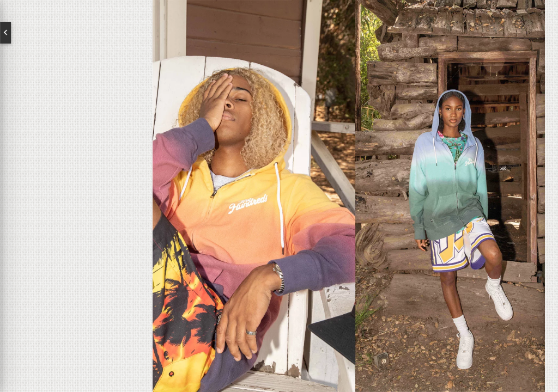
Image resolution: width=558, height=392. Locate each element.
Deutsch (104, 33)
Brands (77, 212)
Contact (77, 247)
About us (76, 177)
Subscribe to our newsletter (64, 292)
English (49, 33)
